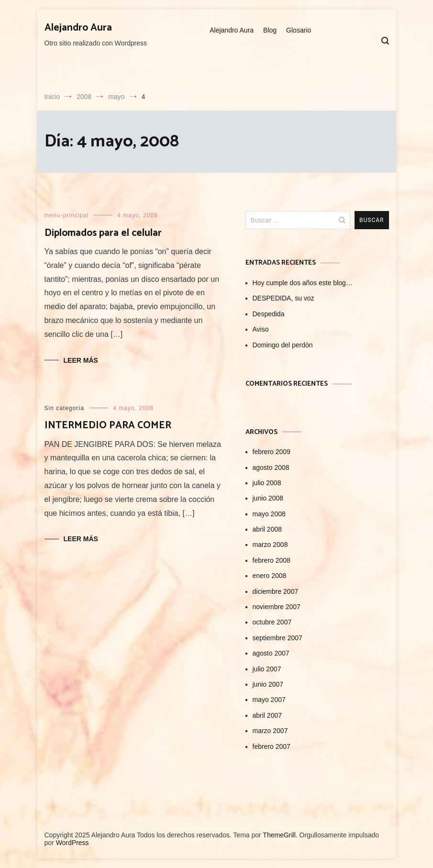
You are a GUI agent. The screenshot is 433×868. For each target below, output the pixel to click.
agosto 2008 (271, 467)
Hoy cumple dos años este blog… (303, 283)
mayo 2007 (269, 700)
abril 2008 (267, 529)
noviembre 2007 (277, 607)
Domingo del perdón (283, 345)
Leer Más (81, 360)
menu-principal (67, 215)
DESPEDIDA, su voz (283, 298)
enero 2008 (270, 576)
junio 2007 (268, 684)
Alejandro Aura (78, 28)
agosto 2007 (271, 653)
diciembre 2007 (276, 591)
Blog (270, 30)
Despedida (269, 314)
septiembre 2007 (278, 638)
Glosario (299, 30)
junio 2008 (268, 498)
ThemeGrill (279, 835)
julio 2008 (267, 483)
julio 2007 (267, 669)
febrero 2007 (272, 746)
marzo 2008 (270, 545)
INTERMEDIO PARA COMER (108, 425)
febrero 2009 (272, 452)
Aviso (261, 329)
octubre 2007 (272, 622)
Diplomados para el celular (103, 233)
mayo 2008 (269, 514)
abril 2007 (267, 715)
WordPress (72, 843)
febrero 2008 (272, 560)
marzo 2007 (270, 731)
